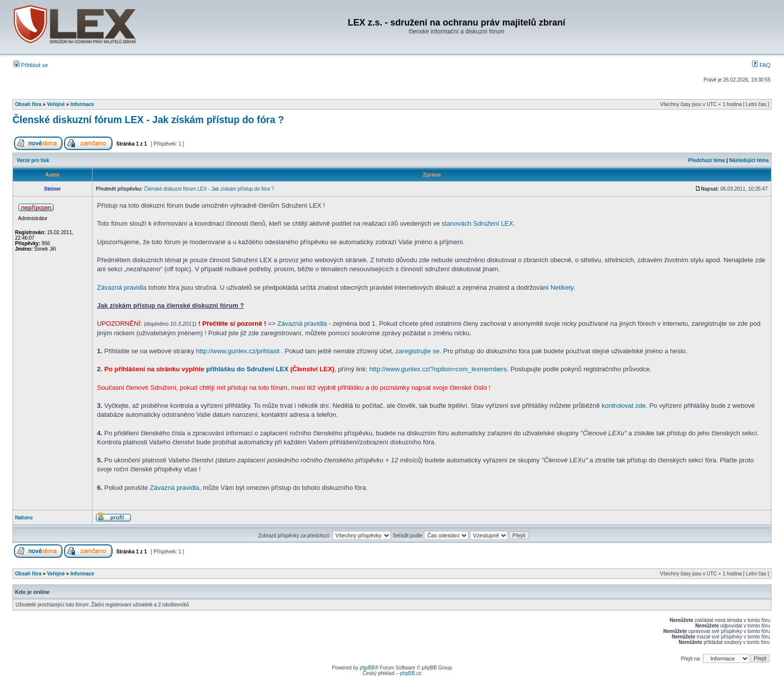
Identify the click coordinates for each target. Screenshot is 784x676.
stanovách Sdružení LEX (477, 223)
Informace (82, 104)
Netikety (562, 287)
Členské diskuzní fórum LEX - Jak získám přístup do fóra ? (148, 120)
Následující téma (749, 160)
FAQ (761, 65)
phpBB (367, 668)
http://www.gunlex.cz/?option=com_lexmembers (438, 369)
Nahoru (24, 518)
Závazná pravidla (122, 287)
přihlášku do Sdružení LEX (247, 369)
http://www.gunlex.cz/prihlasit (238, 351)
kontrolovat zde (623, 406)
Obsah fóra (28, 104)
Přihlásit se (31, 65)
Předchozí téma (706, 160)
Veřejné (56, 104)
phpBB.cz (411, 673)
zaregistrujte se (417, 351)
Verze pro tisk (33, 160)
